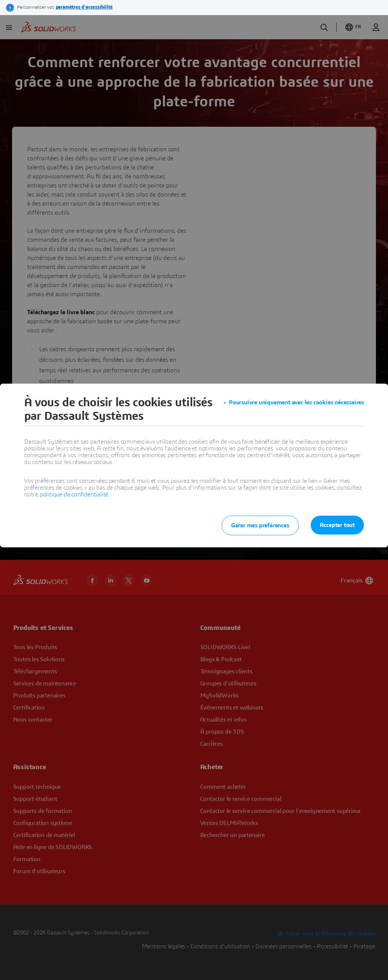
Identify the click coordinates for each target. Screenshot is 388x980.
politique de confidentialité (74, 495)
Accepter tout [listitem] (337, 525)
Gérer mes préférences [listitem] (260, 525)
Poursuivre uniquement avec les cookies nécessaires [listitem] (296, 402)
